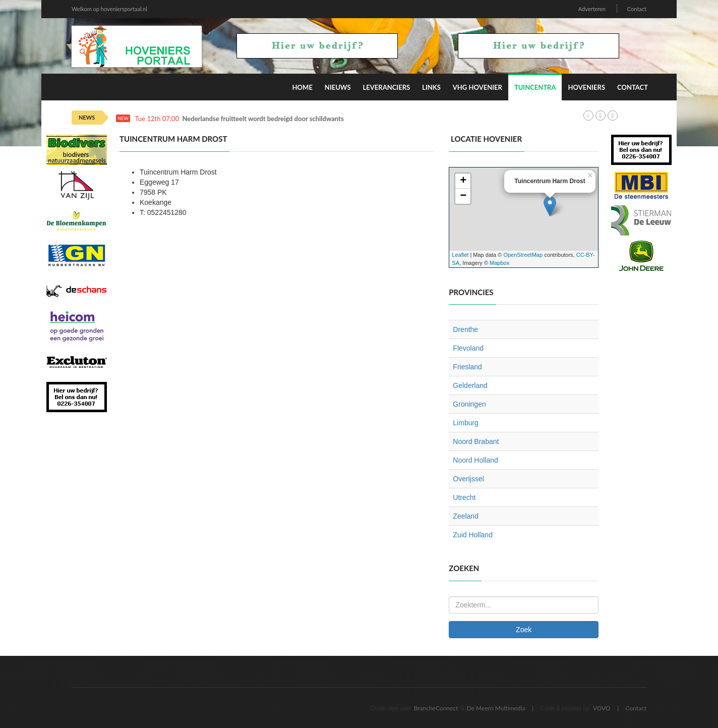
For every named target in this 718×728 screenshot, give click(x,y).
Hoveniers (586, 87)
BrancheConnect (436, 708)
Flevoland (468, 348)
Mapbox (499, 263)
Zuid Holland (473, 535)
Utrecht (464, 497)
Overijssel (468, 479)
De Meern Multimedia (496, 708)
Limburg (466, 423)
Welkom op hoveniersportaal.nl (109, 9)
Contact (637, 9)
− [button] (463, 196)
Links (431, 87)
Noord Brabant (476, 441)
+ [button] (463, 181)
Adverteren (592, 9)
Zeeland (466, 516)
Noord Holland (475, 460)
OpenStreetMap (523, 255)
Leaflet (460, 255)
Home (303, 87)
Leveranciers (387, 87)
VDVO (602, 708)
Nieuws (338, 87)
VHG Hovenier (477, 87)
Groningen (469, 404)
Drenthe (465, 329)
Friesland (467, 367)
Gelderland (470, 385)
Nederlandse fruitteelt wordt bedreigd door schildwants (263, 119)
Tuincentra (535, 87)
